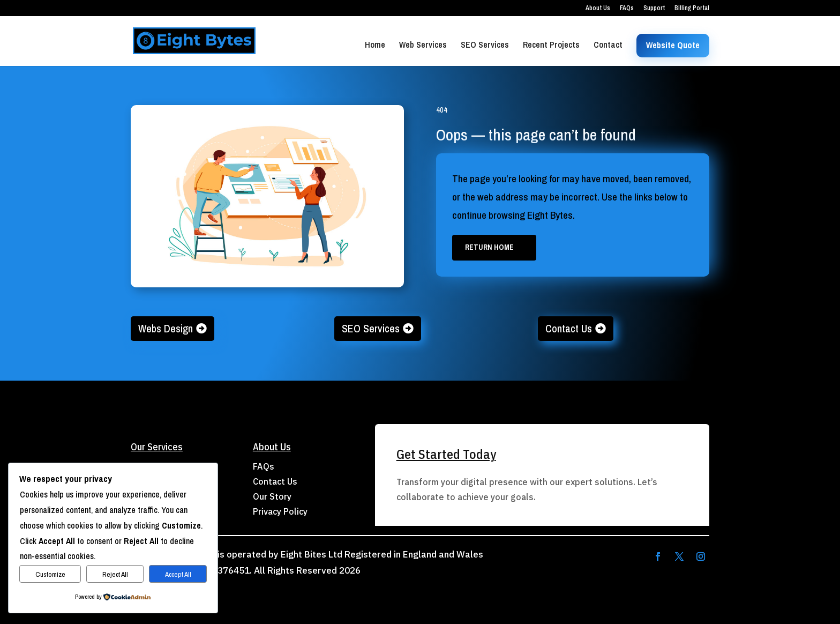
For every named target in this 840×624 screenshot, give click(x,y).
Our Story (272, 496)
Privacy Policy (280, 511)
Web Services (423, 46)
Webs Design (166, 328)
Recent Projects (551, 46)
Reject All (115, 574)
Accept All (178, 574)
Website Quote (673, 45)
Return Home (489, 247)
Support (654, 9)
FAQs (627, 9)
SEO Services (485, 46)
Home (375, 46)
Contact (608, 46)
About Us (598, 9)
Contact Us (569, 328)
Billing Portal (692, 9)
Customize (50, 574)
